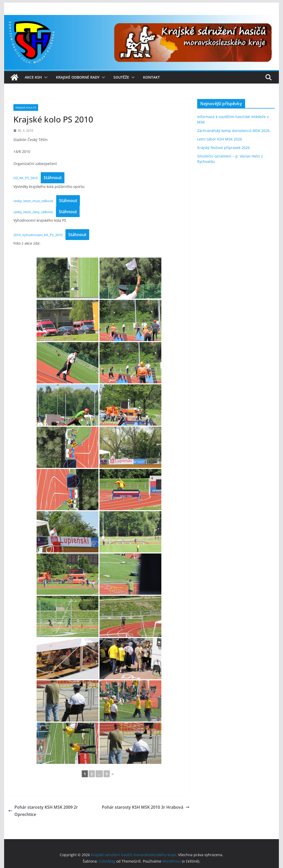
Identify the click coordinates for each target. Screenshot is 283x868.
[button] (45, 77)
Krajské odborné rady (78, 77)
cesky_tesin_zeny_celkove (33, 212)
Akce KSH (33, 77)
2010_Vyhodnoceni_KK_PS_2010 (38, 235)
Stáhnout (53, 178)
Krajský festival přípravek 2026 (223, 148)
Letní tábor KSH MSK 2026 (220, 139)
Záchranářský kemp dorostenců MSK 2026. (234, 131)
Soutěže (121, 77)
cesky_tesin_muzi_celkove (33, 201)
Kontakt (151, 77)
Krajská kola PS (26, 108)
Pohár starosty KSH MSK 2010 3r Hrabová (146, 807)
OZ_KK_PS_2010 (26, 178)
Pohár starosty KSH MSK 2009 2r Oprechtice (43, 811)
